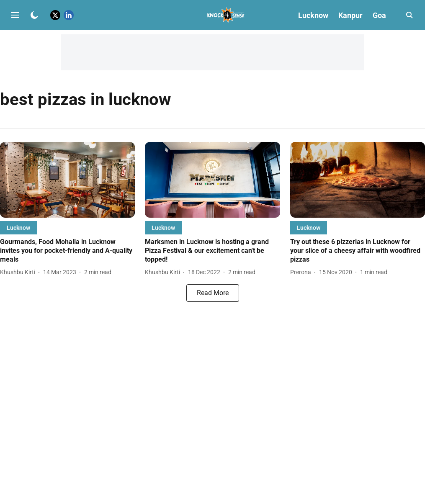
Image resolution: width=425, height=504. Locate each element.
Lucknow (313, 15)
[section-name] (18, 228)
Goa (379, 15)
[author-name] (19, 272)
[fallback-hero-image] (67, 180)
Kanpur (350, 15)
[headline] (67, 251)
